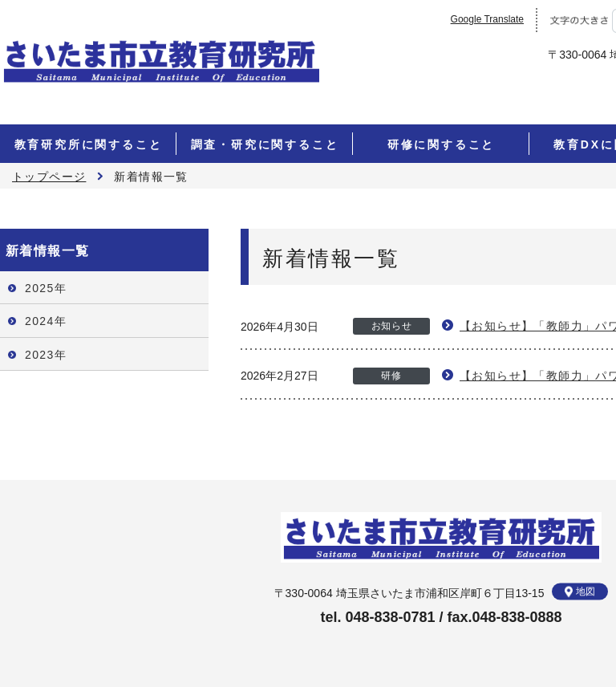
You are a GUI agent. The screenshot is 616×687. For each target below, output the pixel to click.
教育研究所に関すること (89, 144)
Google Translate (487, 19)
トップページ (49, 177)
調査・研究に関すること (265, 144)
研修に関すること (441, 144)
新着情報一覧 (47, 251)
